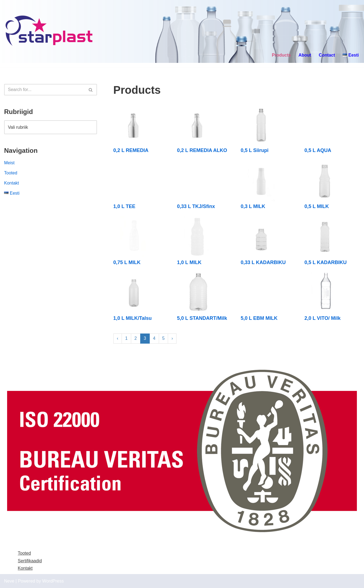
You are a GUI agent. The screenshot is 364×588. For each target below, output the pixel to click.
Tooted (11, 173)
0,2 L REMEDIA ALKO (202, 150)
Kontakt (11, 183)
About (305, 55)
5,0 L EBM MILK (259, 318)
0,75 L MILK (127, 262)
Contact (327, 55)
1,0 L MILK (189, 262)
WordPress (53, 581)
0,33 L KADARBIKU (263, 262)
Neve (9, 581)
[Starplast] (49, 31)
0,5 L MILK (317, 206)
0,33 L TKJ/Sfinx (196, 206)
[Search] (44, 90)
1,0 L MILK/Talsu (133, 318)
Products (281, 55)
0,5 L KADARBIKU (326, 262)
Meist (9, 163)
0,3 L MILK (253, 206)
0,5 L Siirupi (255, 150)
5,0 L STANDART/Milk (202, 318)
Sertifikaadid (30, 561)
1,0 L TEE (124, 206)
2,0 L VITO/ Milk (322, 318)
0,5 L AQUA (318, 150)
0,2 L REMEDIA (131, 150)
